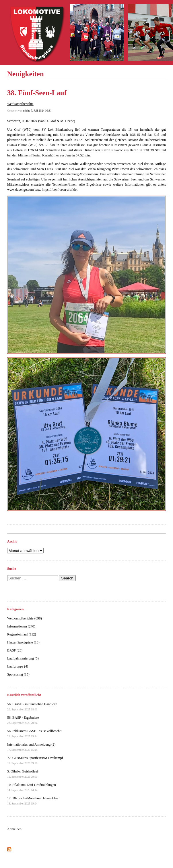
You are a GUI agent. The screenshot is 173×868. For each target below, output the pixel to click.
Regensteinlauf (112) (22, 634)
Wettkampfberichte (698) (25, 618)
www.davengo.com (21, 190)
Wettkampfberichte (20, 104)
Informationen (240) (21, 626)
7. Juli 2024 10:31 (41, 111)
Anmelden (14, 829)
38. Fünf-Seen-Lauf (37, 93)
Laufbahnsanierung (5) (23, 658)
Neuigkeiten (26, 74)
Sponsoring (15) (18, 674)
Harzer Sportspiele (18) (23, 642)
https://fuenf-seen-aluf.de (59, 190)
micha (27, 111)
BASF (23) (15, 650)
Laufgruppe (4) (18, 666)
